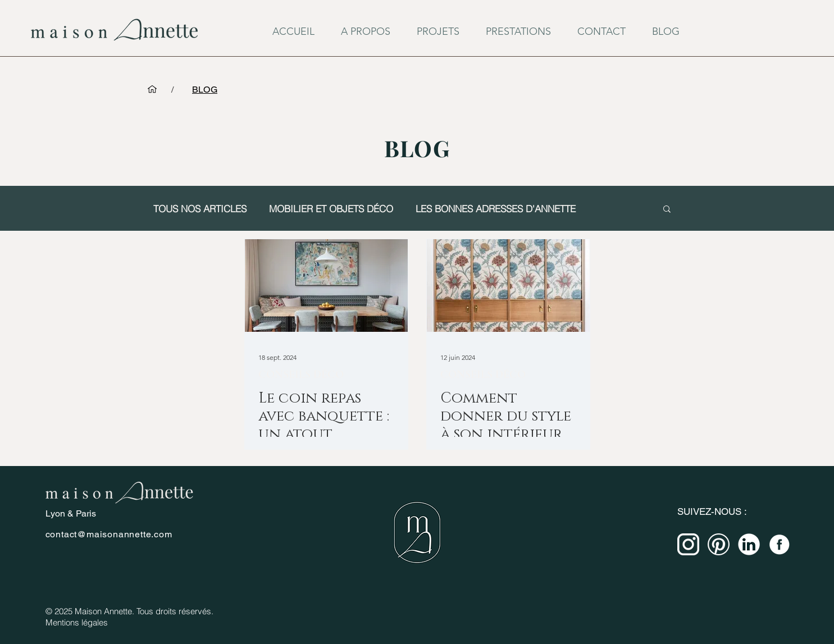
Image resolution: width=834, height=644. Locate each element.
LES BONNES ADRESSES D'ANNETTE (496, 209)
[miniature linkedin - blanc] (749, 544)
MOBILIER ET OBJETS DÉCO (331, 209)
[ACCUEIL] (152, 89)
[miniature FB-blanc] (779, 544)
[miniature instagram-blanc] (688, 544)
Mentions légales (77, 622)
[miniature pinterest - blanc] (719, 544)
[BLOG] (205, 89)
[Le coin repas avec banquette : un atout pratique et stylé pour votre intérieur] (326, 286)
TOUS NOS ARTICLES (200, 209)
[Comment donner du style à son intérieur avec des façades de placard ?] (508, 286)
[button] (667, 210)
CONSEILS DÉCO (301, 374)
